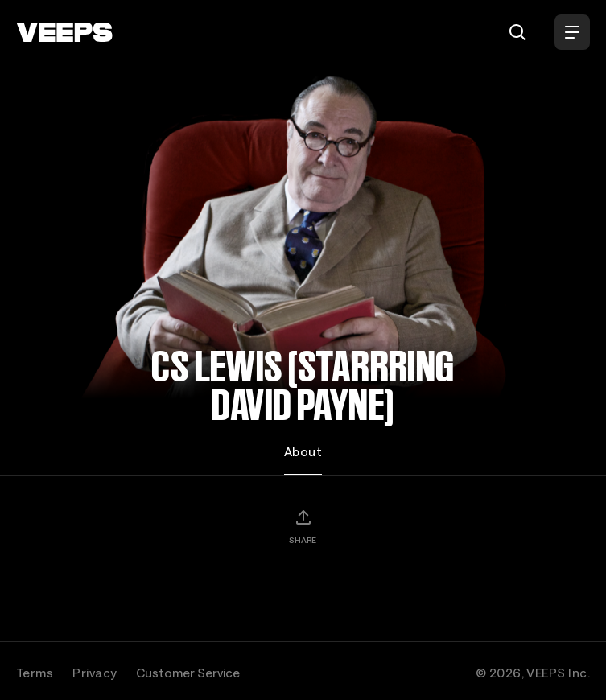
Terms (35, 673)
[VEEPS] (64, 32)
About (303, 451)
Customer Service (188, 673)
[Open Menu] (572, 32)
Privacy (95, 673)
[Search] (517, 32)
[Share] (303, 526)
